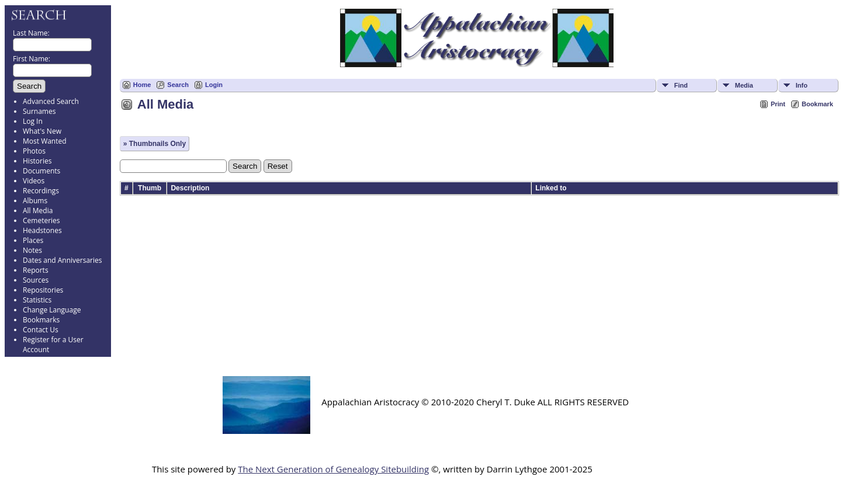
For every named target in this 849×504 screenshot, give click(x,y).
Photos (34, 151)
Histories (37, 161)
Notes (32, 250)
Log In (33, 121)
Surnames (39, 111)
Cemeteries (41, 220)
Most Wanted (45, 141)
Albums (35, 201)
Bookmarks (41, 320)
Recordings (41, 191)
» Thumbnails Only (155, 144)
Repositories (43, 290)
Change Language (52, 310)
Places (33, 240)
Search (178, 85)
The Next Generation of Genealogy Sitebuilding (333, 469)
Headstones (42, 230)
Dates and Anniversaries (62, 260)
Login (214, 85)
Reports (36, 270)
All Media (38, 211)
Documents (41, 171)
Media (744, 85)
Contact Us (41, 330)
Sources (36, 280)
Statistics (37, 300)
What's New (42, 131)
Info (802, 85)
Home (142, 85)
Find (681, 85)
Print (778, 104)
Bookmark (817, 104)
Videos (34, 181)
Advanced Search (51, 101)
